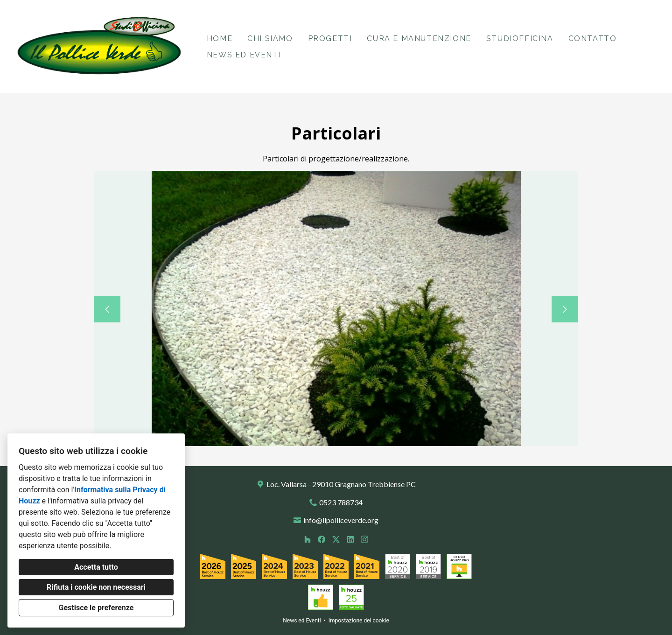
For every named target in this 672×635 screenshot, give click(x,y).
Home (220, 38)
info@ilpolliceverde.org (341, 520)
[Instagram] (365, 539)
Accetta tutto (96, 567)
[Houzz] (307, 539)
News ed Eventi (244, 55)
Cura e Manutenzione (419, 38)
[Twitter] (336, 539)
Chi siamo (270, 38)
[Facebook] (322, 539)
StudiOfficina (520, 38)
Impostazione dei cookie (359, 621)
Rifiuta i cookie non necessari (96, 587)
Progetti (330, 38)
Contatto (593, 38)
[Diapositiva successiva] (565, 309)
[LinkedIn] (350, 539)
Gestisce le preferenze (96, 608)
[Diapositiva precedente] (107, 309)
